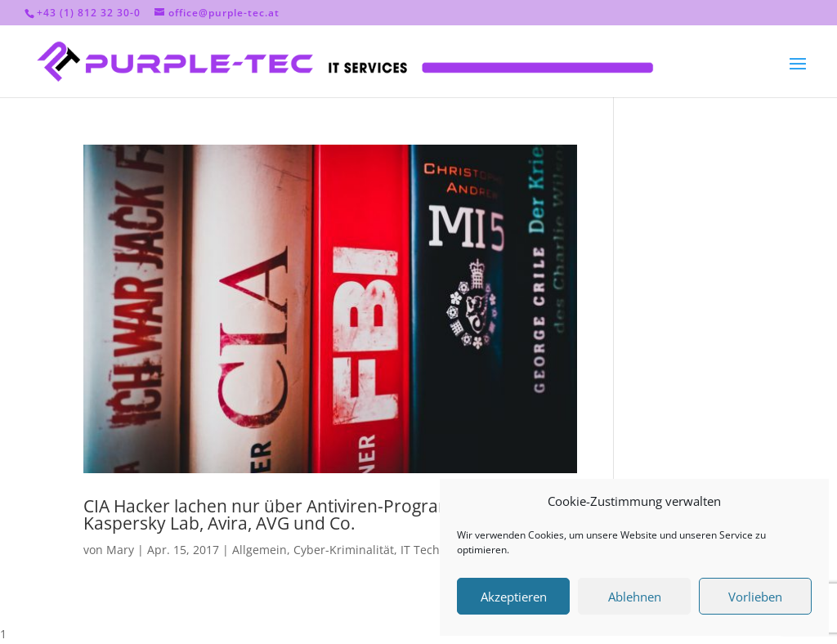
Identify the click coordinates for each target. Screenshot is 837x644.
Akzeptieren (514, 597)
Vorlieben (755, 597)
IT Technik (428, 550)
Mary (120, 550)
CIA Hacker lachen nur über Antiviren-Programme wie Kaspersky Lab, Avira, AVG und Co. (297, 514)
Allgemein (260, 550)
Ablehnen (635, 597)
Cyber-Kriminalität (344, 550)
